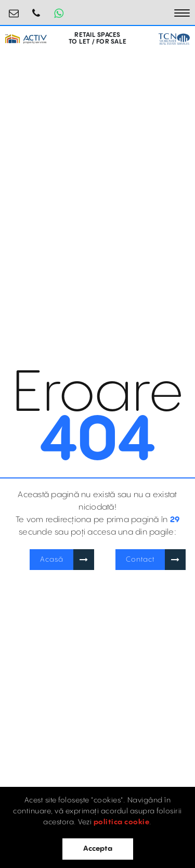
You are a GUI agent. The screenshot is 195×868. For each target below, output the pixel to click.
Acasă (52, 560)
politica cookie (122, 822)
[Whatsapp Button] (59, 13)
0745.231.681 (36, 9)
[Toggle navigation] (182, 13)
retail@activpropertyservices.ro (14, 9)
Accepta (98, 849)
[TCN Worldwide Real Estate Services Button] (174, 39)
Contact (140, 560)
